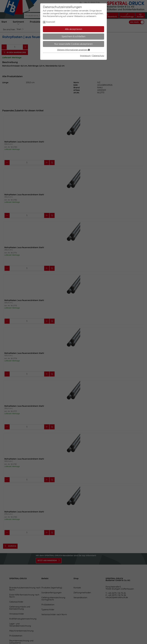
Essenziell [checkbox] (51, 22)
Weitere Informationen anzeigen (73, 50)
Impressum (85, 56)
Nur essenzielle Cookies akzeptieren (74, 44)
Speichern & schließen (74, 37)
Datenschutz (98, 56)
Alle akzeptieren (74, 29)
